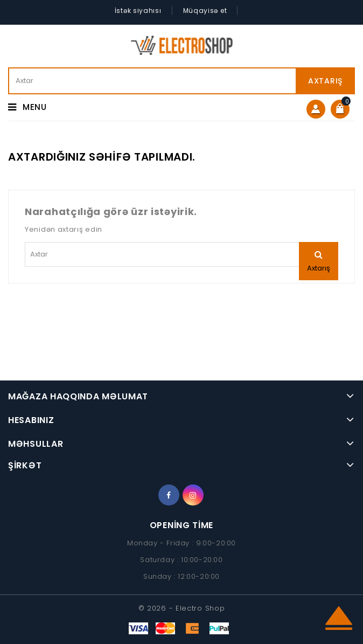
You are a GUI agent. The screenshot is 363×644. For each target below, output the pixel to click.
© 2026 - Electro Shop (182, 608)
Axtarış (325, 81)
